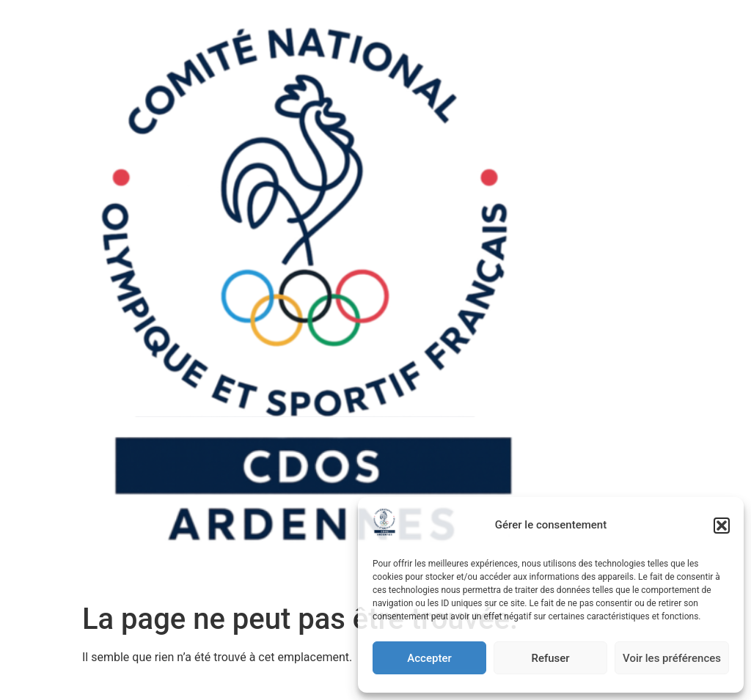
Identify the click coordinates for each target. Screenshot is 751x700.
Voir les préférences (672, 658)
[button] (722, 526)
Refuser (550, 658)
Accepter (429, 658)
